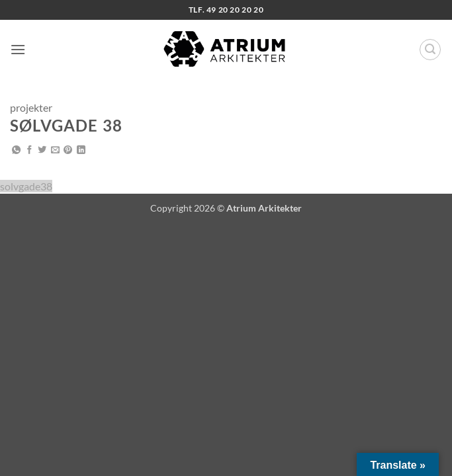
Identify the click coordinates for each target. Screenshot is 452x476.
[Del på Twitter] (42, 150)
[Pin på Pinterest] (68, 150)
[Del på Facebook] (29, 150)
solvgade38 (26, 186)
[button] (18, 49)
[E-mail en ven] (55, 150)
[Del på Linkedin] (81, 150)
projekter (31, 107)
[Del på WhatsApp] (16, 150)
